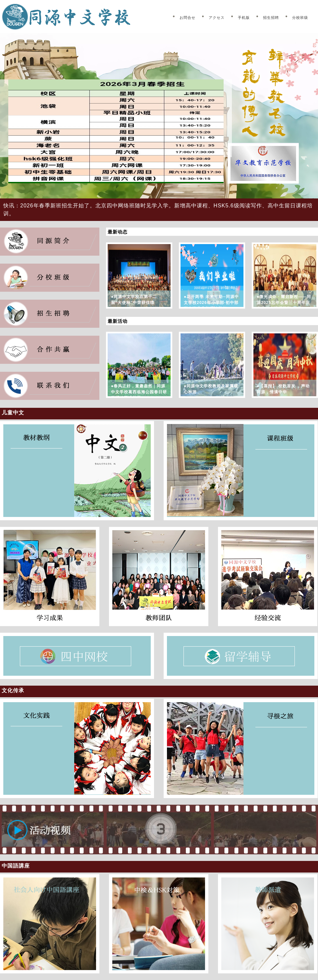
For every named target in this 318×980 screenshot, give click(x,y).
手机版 (244, 18)
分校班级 (300, 18)
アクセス (217, 18)
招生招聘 (271, 18)
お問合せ (187, 18)
